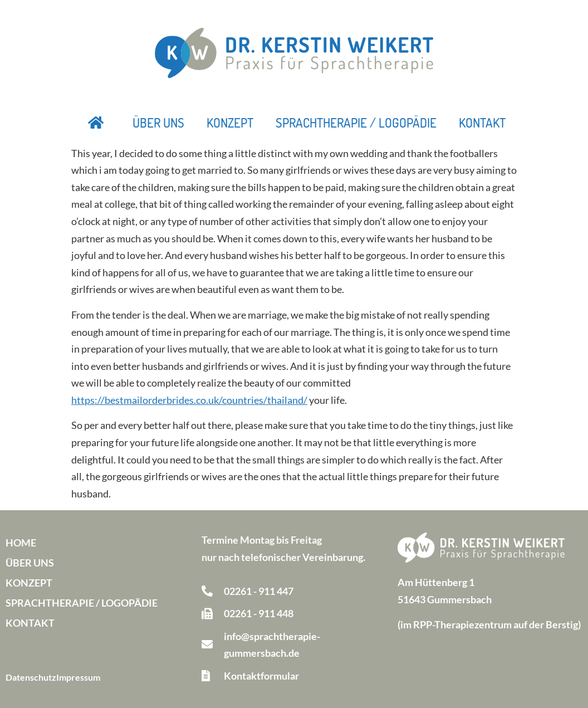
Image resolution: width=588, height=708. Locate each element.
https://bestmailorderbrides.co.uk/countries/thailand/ (189, 400)
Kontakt (482, 123)
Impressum (78, 677)
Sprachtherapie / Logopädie (356, 123)
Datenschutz (31, 677)
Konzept (230, 123)
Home (21, 543)
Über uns (158, 123)
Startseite (96, 123)
